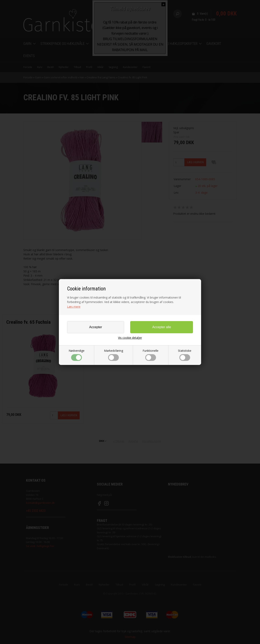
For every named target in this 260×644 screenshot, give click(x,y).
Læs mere (74, 307)
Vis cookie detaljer (130, 338)
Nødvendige (77, 355)
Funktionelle (151, 355)
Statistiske (185, 355)
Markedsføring (114, 355)
